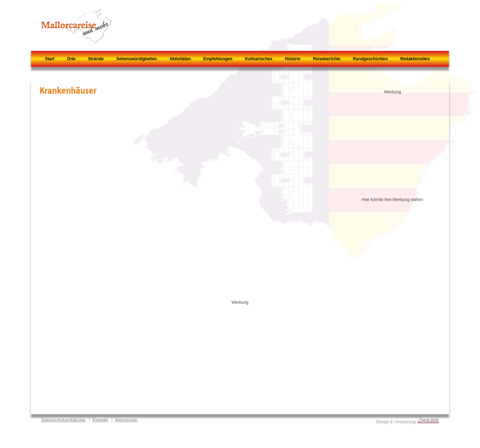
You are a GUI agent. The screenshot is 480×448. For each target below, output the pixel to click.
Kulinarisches (259, 59)
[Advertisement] (396, 143)
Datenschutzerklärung (63, 420)
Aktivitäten (180, 59)
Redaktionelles (415, 59)
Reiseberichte (327, 59)
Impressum (126, 420)
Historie (293, 59)
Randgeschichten (370, 59)
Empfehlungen (218, 59)
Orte (71, 59)
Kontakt (100, 420)
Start (50, 59)
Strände (96, 59)
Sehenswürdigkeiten (137, 59)
